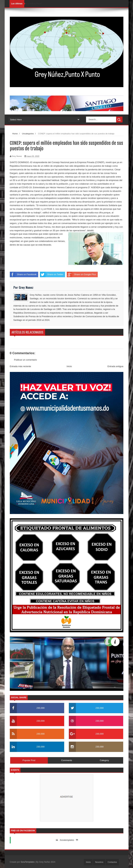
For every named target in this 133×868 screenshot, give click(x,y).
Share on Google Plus (81, 274)
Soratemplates (67, 840)
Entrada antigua (115, 366)
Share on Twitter (52, 274)
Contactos (112, 862)
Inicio (69, 366)
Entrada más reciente (20, 366)
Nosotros (99, 862)
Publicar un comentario (26, 360)
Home (15, 134)
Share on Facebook (23, 274)
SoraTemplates (28, 862)
